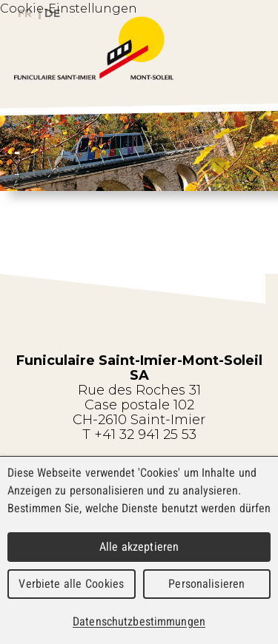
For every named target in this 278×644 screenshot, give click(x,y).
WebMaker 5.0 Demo (139, 48)
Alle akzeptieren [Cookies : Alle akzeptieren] (139, 547)
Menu (251, 73)
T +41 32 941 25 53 (139, 435)
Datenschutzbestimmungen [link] (139, 621)
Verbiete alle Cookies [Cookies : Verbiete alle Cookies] (71, 584)
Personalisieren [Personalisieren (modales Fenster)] (206, 584)
